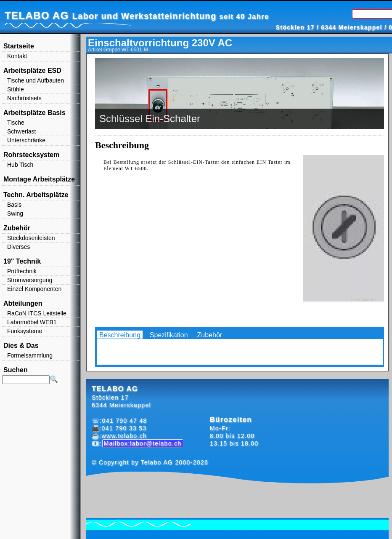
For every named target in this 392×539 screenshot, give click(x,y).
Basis (14, 205)
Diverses (19, 247)
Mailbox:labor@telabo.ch (143, 443)
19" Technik (22, 261)
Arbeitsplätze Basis (34, 113)
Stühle (16, 89)
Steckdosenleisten (31, 238)
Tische (16, 123)
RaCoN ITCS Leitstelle (37, 313)
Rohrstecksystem (31, 155)
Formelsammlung (30, 355)
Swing (15, 213)
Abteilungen (23, 303)
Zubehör (210, 335)
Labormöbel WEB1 (32, 322)
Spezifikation (169, 335)
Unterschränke (26, 140)
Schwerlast (21, 131)
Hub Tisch (20, 165)
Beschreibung (120, 335)
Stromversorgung (30, 280)
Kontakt (17, 56)
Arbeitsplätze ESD (32, 71)
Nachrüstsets (24, 98)
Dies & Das (21, 346)
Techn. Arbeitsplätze (36, 195)
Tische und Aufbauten (36, 80)
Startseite (19, 46)
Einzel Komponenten (34, 289)
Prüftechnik (22, 271)
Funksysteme (25, 331)
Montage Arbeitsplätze (39, 179)
